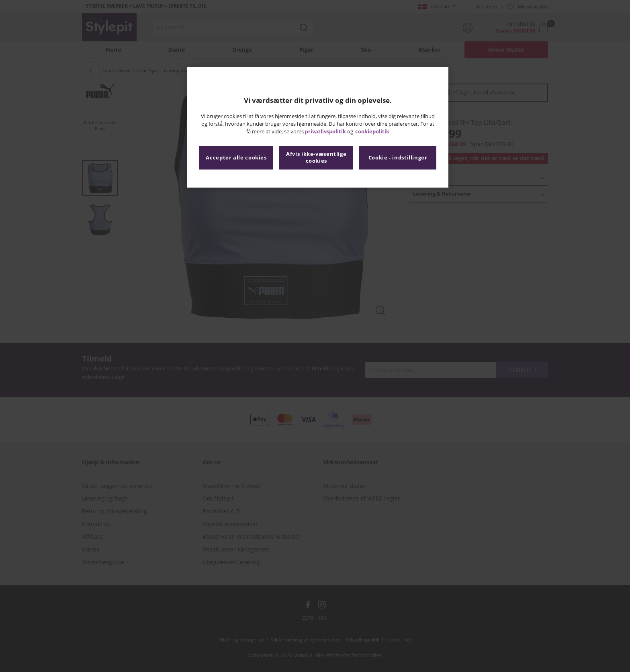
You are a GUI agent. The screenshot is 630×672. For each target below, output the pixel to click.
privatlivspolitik (325, 132)
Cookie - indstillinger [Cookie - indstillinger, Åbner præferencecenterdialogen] (398, 158)
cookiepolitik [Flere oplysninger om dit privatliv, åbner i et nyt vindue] (372, 132)
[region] (318, 127)
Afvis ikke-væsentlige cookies (316, 158)
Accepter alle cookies (236, 158)
